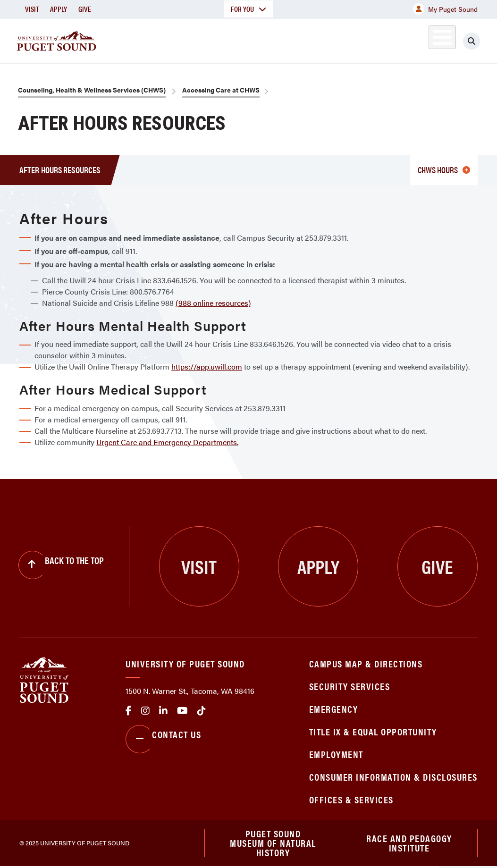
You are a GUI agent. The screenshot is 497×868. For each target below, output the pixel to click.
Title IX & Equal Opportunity (373, 731)
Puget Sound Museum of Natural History (273, 844)
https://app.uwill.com (207, 367)
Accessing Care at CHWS (221, 90)
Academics (185, 39)
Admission (248, 39)
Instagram (145, 711)
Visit (32, 9)
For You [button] (248, 9)
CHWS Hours (444, 170)
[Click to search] (472, 41)
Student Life (315, 39)
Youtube (182, 711)
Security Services (350, 686)
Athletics (380, 39)
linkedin (163, 711)
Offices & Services (351, 799)
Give (85, 9)
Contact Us (163, 739)
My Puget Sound (445, 9)
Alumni (423, 39)
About (130, 39)
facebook (129, 711)
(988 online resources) (213, 303)
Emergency (334, 709)
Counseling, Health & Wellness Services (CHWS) (92, 90)
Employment (336, 754)
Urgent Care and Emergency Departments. (167, 442)
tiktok (202, 711)
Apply (59, 9)
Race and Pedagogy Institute (409, 844)
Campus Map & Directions (366, 663)
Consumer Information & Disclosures (393, 777)
